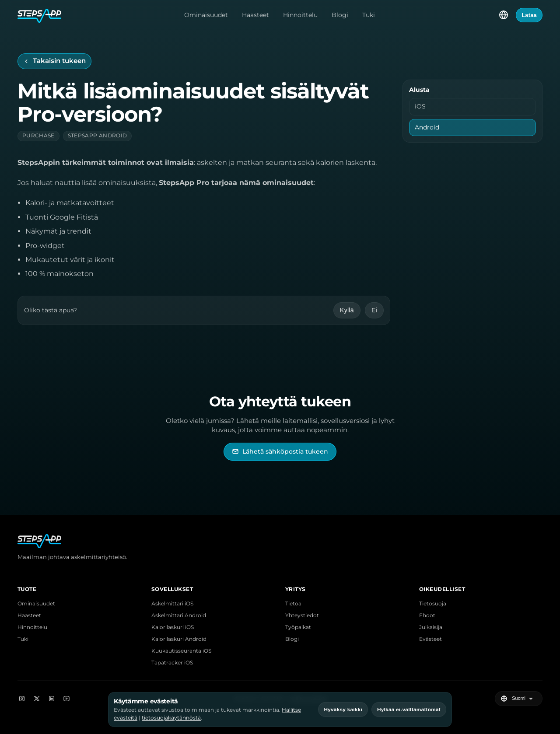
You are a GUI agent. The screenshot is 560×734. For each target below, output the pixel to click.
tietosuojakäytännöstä (171, 718)
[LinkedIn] (52, 699)
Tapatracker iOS (172, 662)
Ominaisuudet (206, 15)
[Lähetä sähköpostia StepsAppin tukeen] (280, 452)
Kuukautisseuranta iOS (181, 651)
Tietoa (293, 603)
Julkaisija (431, 627)
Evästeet (430, 639)
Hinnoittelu (300, 15)
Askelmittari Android (179, 615)
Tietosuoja (433, 603)
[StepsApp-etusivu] (39, 15)
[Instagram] (22, 699)
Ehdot (427, 615)
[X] (37, 699)
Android (427, 127)
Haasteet (255, 15)
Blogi (340, 15)
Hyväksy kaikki (343, 710)
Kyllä (347, 310)
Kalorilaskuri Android (179, 639)
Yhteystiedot (302, 615)
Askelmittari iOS (172, 603)
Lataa (529, 15)
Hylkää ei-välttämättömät (409, 710)
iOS (420, 106)
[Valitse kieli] (504, 15)
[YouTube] (66, 699)
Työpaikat (298, 627)
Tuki (369, 15)
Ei (374, 310)
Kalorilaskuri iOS (173, 627)
